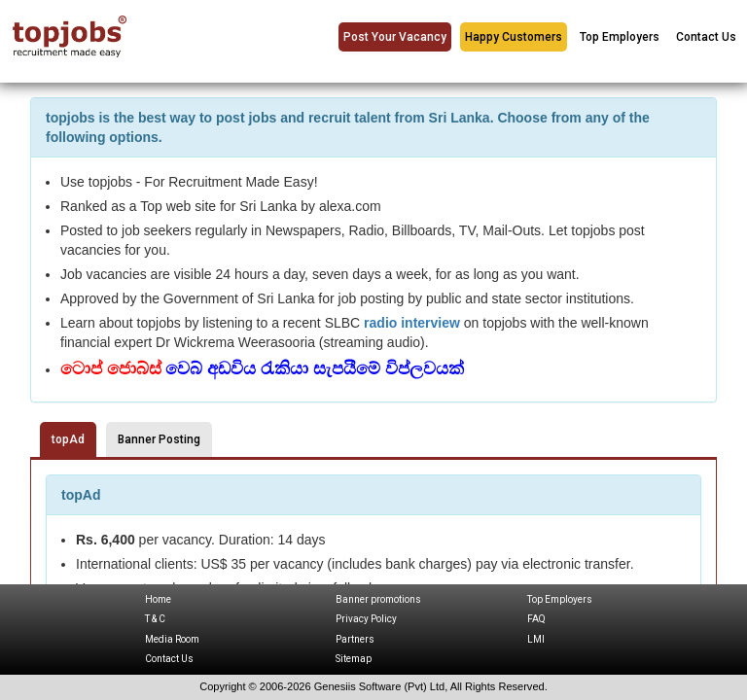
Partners (355, 639)
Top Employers (620, 37)
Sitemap (354, 659)
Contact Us (706, 37)
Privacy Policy (366, 619)
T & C (155, 619)
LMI (536, 639)
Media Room (172, 639)
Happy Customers (514, 37)
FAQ (536, 619)
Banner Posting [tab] (159, 439)
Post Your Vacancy (395, 37)
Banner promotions (378, 599)
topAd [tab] (68, 439)
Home (158, 599)
